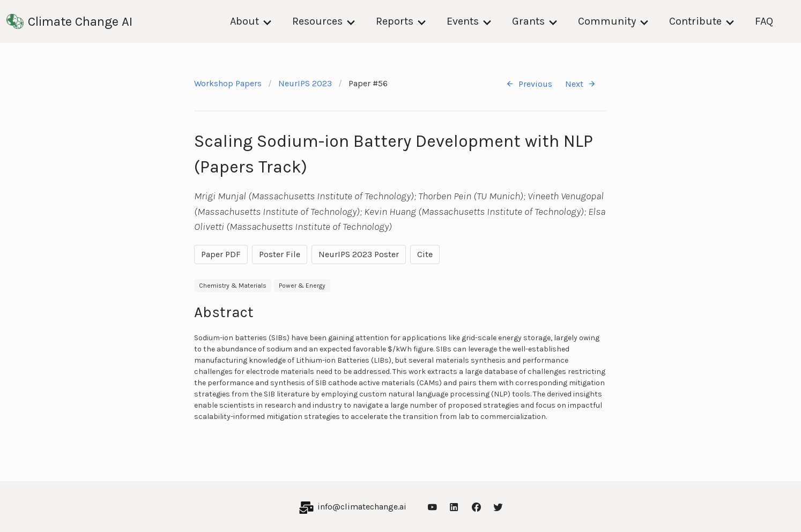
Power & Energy (302, 286)
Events (463, 21)
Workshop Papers (228, 83)
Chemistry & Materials (233, 286)
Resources (317, 21)
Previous (529, 84)
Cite (425, 254)
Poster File (280, 254)
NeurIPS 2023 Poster (359, 254)
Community (607, 21)
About (244, 21)
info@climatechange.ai (362, 507)
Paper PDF (221, 254)
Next (581, 84)
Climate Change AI (69, 21)
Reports (395, 21)
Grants (528, 21)
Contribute (695, 21)
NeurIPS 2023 (305, 83)
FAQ (764, 21)
